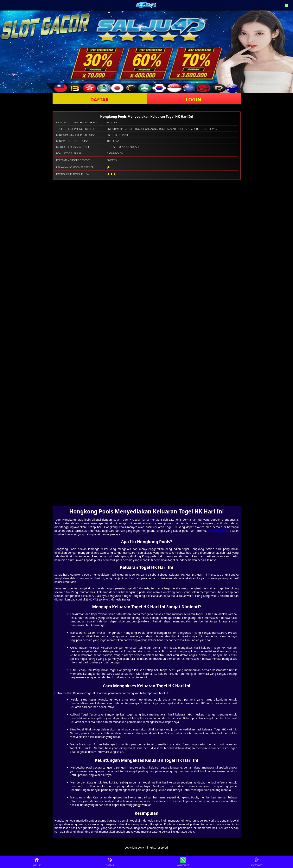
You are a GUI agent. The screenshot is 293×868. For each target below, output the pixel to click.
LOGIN (193, 99)
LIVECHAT (256, 862)
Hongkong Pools (218, 531)
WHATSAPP (183, 862)
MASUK (37, 862)
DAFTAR (99, 99)
